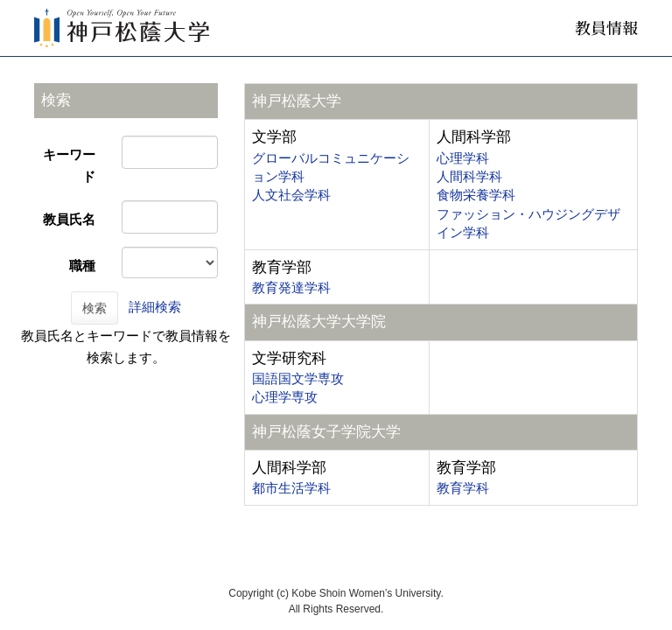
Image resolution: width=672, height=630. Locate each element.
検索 (94, 308)
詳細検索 (155, 307)
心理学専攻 (285, 397)
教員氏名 (69, 219)
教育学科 (463, 488)
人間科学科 (469, 176)
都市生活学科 (291, 488)
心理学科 (463, 158)
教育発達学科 (291, 287)
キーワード (69, 165)
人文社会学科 (291, 195)
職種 (82, 266)
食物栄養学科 (476, 195)
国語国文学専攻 (298, 378)
